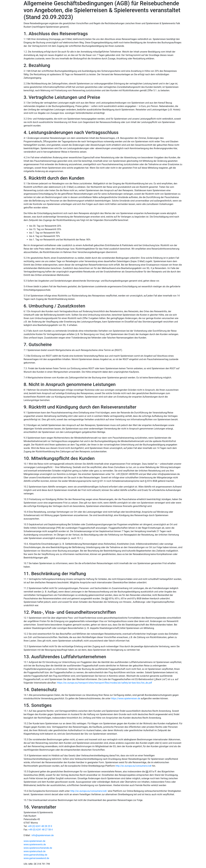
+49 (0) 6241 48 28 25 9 (40, 826)
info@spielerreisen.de (43, 835)
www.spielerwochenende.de (38, 848)
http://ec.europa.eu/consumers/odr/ (89, 791)
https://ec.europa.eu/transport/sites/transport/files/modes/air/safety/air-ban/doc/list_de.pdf (104, 683)
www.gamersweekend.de (36, 858)
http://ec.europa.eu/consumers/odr (133, 766)
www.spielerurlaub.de (35, 851)
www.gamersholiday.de (35, 855)
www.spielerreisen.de (34, 841)
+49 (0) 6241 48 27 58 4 (40, 830)
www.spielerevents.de (35, 844)
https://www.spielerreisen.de (126, 698)
